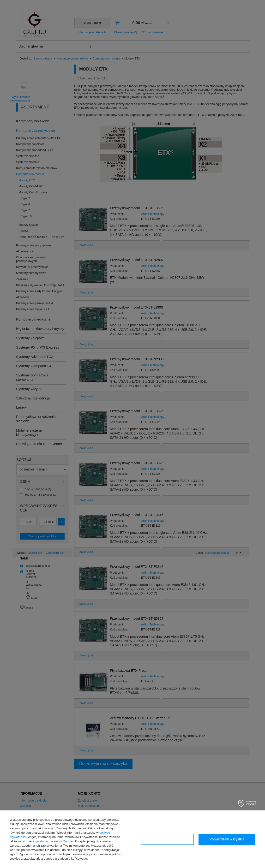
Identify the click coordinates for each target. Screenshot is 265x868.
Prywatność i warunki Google (53, 841)
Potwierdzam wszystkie (227, 839)
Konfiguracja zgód (167, 839)
